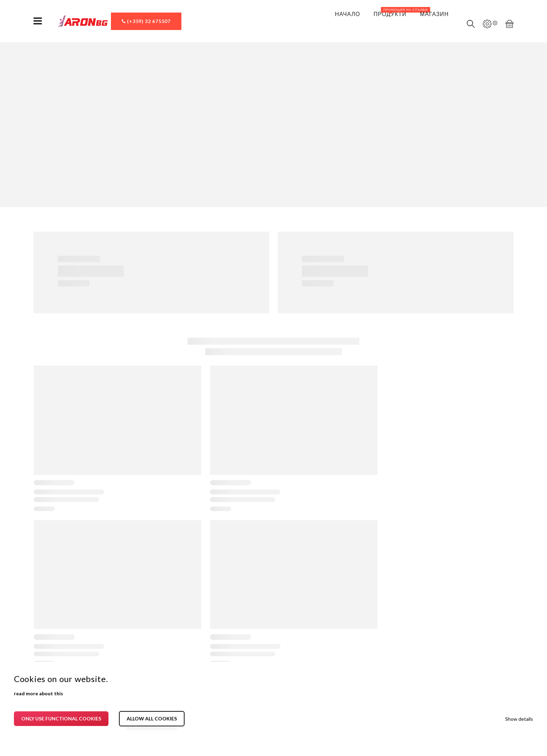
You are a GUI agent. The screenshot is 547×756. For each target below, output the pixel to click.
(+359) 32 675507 (146, 21)
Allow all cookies (152, 718)
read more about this (39, 693)
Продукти (391, 14)
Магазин (430, 19)
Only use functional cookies (61, 718)
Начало (338, 19)
